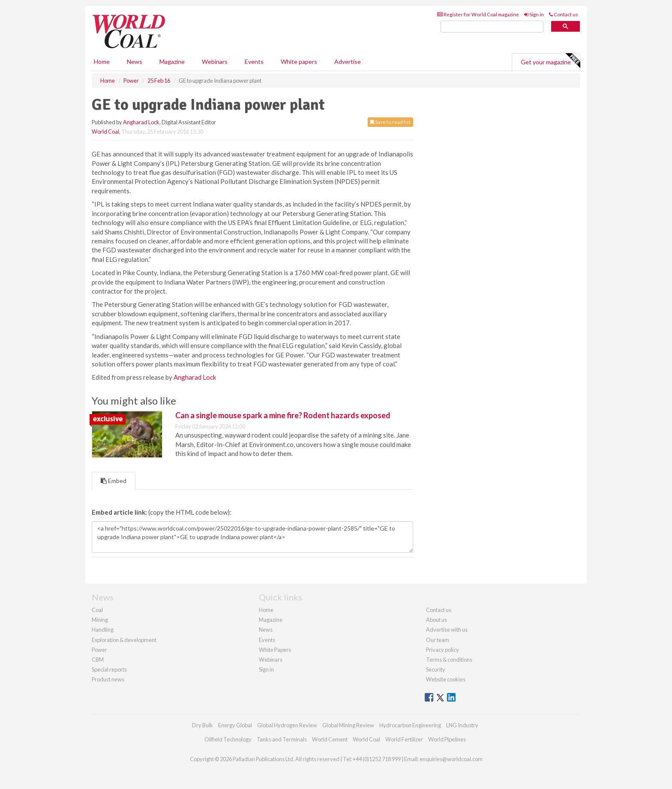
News (266, 630)
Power (99, 650)
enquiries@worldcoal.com (451, 759)
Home (102, 61)
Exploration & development (124, 640)
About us (436, 620)
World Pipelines (447, 739)
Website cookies (446, 679)
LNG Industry (462, 725)
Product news (108, 679)
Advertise (348, 61)
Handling (103, 630)
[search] (492, 27)
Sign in (534, 14)
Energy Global (235, 725)
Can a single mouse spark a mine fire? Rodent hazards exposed (283, 415)
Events (254, 61)
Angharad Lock (141, 122)
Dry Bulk (202, 725)
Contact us (564, 14)
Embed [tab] (114, 481)
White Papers (275, 650)
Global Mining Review (348, 725)
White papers (299, 61)
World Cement (330, 739)
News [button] (135, 61)
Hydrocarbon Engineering (410, 725)
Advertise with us (447, 630)
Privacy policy (442, 650)
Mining (100, 620)
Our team (438, 640)
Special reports (109, 669)
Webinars (215, 61)
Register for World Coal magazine (478, 14)
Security (436, 669)
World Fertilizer (404, 739)
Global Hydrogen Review (287, 725)
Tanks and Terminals (282, 739)
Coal (97, 610)
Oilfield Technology (228, 739)
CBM (98, 660)
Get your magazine (550, 61)
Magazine (172, 61)
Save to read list (390, 122)
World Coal (105, 132)
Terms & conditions (449, 660)
